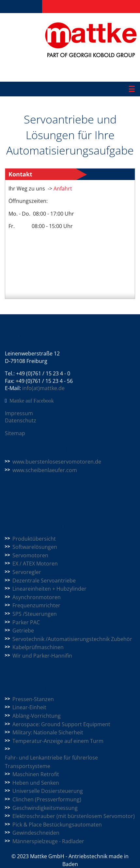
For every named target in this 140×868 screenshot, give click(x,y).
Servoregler (27, 572)
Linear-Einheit (29, 707)
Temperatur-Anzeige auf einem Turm (58, 741)
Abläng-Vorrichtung (37, 716)
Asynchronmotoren (37, 597)
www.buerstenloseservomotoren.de (57, 462)
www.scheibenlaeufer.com (45, 470)
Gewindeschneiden (36, 833)
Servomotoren (30, 555)
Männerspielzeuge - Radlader (48, 841)
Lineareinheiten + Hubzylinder (49, 589)
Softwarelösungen (35, 547)
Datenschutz (21, 420)
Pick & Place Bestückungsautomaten (57, 825)
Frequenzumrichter (36, 605)
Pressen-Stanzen (33, 699)
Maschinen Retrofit (36, 774)
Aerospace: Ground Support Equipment (61, 724)
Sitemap (15, 433)
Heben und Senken (36, 783)
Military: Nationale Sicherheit (48, 732)
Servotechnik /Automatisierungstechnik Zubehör (72, 639)
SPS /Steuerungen (35, 614)
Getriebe (23, 631)
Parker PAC (26, 622)
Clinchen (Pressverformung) (47, 799)
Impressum (19, 413)
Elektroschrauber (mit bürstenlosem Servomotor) (74, 816)
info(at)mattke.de (43, 388)
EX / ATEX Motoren (35, 564)
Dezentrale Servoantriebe (44, 581)
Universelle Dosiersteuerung (48, 791)
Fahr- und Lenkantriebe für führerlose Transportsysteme (51, 762)
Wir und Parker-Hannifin (42, 656)
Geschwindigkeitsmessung (45, 808)
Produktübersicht (34, 539)
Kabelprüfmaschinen (38, 647)
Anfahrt (62, 188)
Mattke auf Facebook (32, 401)
